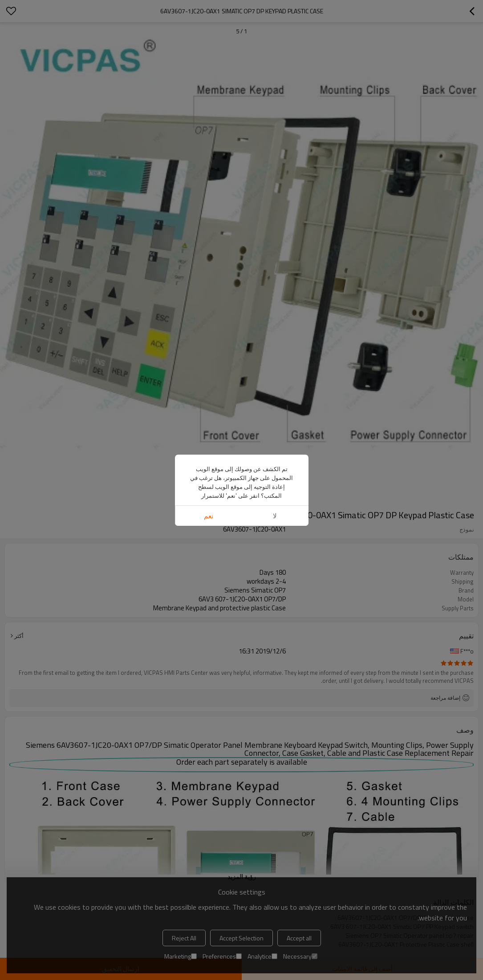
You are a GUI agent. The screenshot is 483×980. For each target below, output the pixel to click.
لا (275, 516)
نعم (209, 516)
